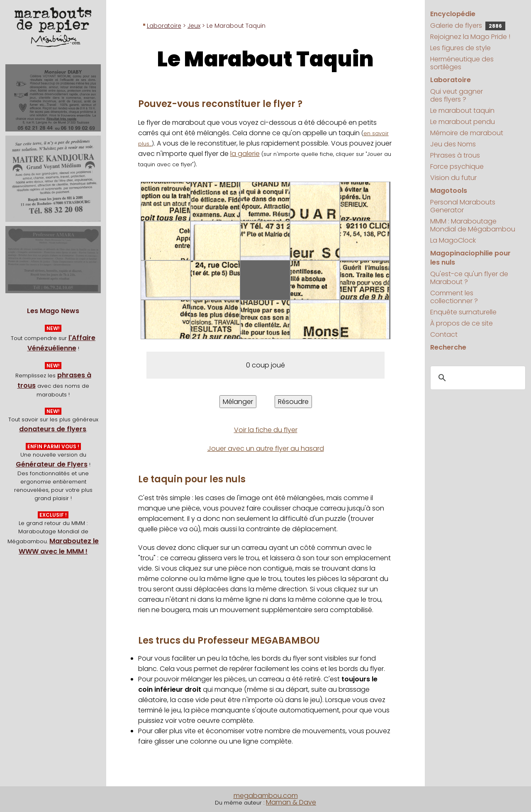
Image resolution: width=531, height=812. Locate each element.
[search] (477, 378)
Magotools (449, 191)
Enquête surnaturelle (463, 312)
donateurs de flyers (53, 429)
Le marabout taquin (462, 111)
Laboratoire (164, 26)
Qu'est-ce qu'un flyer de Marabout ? (469, 278)
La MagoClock (453, 240)
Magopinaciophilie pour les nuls (470, 258)
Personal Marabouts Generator (463, 206)
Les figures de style (460, 48)
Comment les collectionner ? (454, 297)
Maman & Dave (291, 802)
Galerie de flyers (468, 26)
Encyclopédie (453, 14)
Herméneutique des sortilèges (462, 63)
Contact (444, 334)
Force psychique (457, 167)
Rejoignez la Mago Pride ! (470, 37)
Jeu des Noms (453, 144)
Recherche (448, 347)
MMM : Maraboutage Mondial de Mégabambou (473, 225)
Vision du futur (453, 178)
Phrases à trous (455, 155)
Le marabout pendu (463, 122)
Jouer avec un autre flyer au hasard (266, 449)
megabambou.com (266, 796)
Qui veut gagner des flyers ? (457, 95)
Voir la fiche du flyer (266, 430)
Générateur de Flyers (52, 464)
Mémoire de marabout (467, 133)
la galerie (245, 154)
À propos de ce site (462, 323)
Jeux (194, 26)
